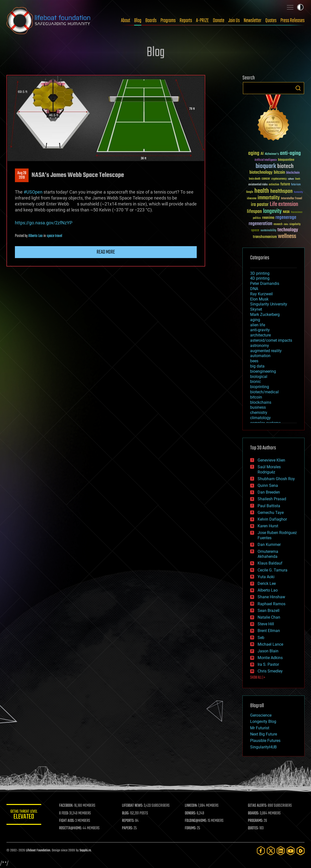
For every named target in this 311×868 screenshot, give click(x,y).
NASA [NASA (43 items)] (286, 212)
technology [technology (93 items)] (288, 230)
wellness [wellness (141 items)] (287, 236)
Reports (186, 21)
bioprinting (260, 387)
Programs (168, 21)
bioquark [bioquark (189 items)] (266, 166)
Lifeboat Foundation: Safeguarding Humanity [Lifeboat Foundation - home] (49, 21)
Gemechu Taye (271, 513)
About (126, 21)
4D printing (260, 278)
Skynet (256, 309)
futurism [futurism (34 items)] (296, 185)
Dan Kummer (269, 545)
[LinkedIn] (281, 851)
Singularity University (269, 304)
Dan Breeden (269, 492)
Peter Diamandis (265, 284)
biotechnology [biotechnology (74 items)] (261, 173)
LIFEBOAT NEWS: (133, 806)
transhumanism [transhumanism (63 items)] (265, 237)
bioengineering (263, 371)
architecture (260, 335)
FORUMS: (191, 828)
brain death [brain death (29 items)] (255, 179)
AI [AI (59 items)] (262, 154)
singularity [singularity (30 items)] (295, 224)
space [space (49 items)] (255, 230)
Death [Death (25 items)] (298, 179)
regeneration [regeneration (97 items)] (260, 224)
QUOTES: (253, 828)
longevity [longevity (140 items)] (272, 211)
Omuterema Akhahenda (268, 554)
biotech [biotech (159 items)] (285, 166)
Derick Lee (267, 584)
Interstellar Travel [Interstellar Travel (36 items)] (292, 199)
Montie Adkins (270, 658)
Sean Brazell (269, 611)
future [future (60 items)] (285, 184)
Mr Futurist (260, 728)
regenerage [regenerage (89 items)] (286, 218)
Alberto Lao (36, 236)
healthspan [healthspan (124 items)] (281, 191)
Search (298, 88)
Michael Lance (270, 644)
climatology (260, 418)
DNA (254, 289)
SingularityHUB (263, 747)
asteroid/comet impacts (271, 340)
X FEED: (64, 813)
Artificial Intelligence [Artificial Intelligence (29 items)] (266, 160)
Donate (219, 21)
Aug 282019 (22, 175)
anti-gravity (260, 330)
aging (255, 320)
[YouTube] (291, 851)
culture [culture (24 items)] (291, 179)
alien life (258, 325)
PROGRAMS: (255, 821)
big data (257, 366)
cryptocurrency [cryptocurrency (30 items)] (279, 179)
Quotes (271, 21)
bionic (255, 382)
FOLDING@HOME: (196, 821)
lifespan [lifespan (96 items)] (254, 212)
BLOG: (126, 813)
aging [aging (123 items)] (254, 153)
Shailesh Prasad (272, 499)
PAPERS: (127, 828)
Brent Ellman (269, 631)
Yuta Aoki (266, 577)
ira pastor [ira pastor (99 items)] (260, 205)
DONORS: (191, 813)
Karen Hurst (268, 526)
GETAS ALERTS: (257, 806)
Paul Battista (269, 506)
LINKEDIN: (191, 806)
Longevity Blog (263, 721)
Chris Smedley (270, 671)
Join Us (234, 21)
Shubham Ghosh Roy (276, 479)
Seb (261, 638)
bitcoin (256, 397)
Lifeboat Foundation (38, 851)
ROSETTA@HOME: (71, 828)
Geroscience (261, 715)
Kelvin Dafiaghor (272, 519)
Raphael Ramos (272, 604)
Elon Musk (259, 299)
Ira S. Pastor (268, 664)
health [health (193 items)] (262, 191)
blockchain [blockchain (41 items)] (293, 173)
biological (259, 377)
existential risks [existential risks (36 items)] (258, 185)
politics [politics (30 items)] (257, 218)
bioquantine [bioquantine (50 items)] (286, 160)
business (258, 407)
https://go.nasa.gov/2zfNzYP (44, 223)
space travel (54, 236)
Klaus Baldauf (270, 563)
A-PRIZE (202, 21)
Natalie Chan (269, 617)
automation (260, 356)
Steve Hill (266, 624)
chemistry (259, 413)
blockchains (261, 402)
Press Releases (292, 21)
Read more (106, 252)
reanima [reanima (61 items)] (268, 218)
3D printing (260, 273)
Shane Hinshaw (271, 597)
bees (254, 361)
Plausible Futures (265, 741)
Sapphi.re (85, 851)
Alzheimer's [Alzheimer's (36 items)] (272, 154)
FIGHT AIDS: (67, 821)
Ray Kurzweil (261, 294)
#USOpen (33, 192)
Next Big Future (264, 734)
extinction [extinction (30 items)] (274, 185)
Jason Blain (268, 651)
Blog (138, 21)
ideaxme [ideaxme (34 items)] (252, 199)
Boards (151, 21)
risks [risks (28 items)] (286, 224)
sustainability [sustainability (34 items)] (268, 231)
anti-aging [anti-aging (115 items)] (290, 153)
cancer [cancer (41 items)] (266, 179)
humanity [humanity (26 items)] (298, 192)
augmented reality (266, 351)
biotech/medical (264, 392)
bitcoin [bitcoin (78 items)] (279, 173)
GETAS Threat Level (24, 815)
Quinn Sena (268, 485)
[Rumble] (301, 851)
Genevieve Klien (271, 460)
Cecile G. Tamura (272, 570)
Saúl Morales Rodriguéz (269, 469)
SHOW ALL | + (258, 678)
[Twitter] (271, 851)
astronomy (260, 346)
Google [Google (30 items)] (250, 192)
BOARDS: (253, 813)
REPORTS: (128, 821)
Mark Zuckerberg (265, 315)
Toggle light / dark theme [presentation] (300, 7)
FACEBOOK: (66, 806)
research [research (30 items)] (278, 224)
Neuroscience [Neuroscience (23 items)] (297, 213)
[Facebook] (261, 851)
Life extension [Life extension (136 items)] (284, 204)
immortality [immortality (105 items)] (269, 198)
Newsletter (253, 21)
